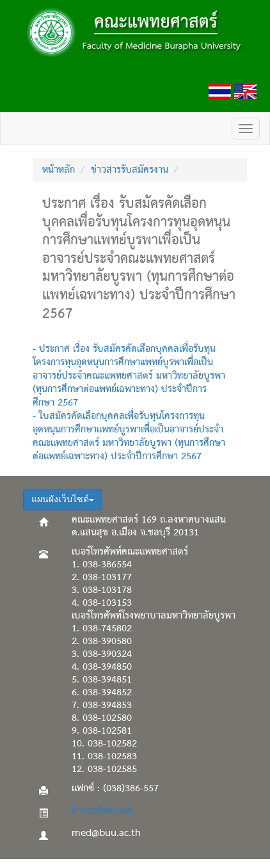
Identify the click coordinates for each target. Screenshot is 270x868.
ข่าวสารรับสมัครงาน (130, 170)
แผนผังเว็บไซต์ (63, 499)
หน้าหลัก (59, 170)
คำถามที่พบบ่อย (102, 811)
